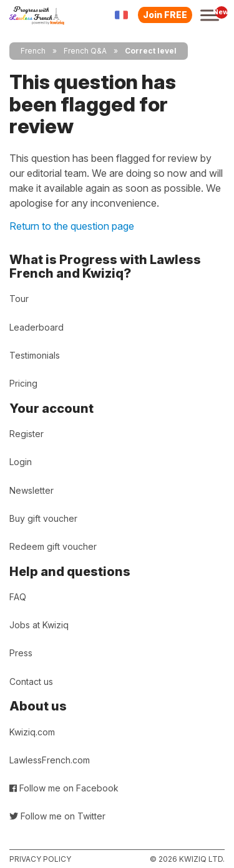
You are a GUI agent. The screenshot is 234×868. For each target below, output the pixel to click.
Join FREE (165, 15)
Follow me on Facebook (64, 788)
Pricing (23, 383)
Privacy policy (40, 859)
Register (27, 434)
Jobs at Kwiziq (39, 625)
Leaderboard (37, 327)
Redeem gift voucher (53, 546)
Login (21, 462)
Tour (19, 299)
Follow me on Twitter (57, 816)
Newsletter (32, 490)
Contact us (31, 682)
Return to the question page (72, 226)
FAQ (18, 597)
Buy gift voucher (43, 518)
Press (21, 653)
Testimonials (35, 355)
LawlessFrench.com (50, 760)
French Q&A (85, 51)
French (33, 51)
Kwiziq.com (32, 732)
